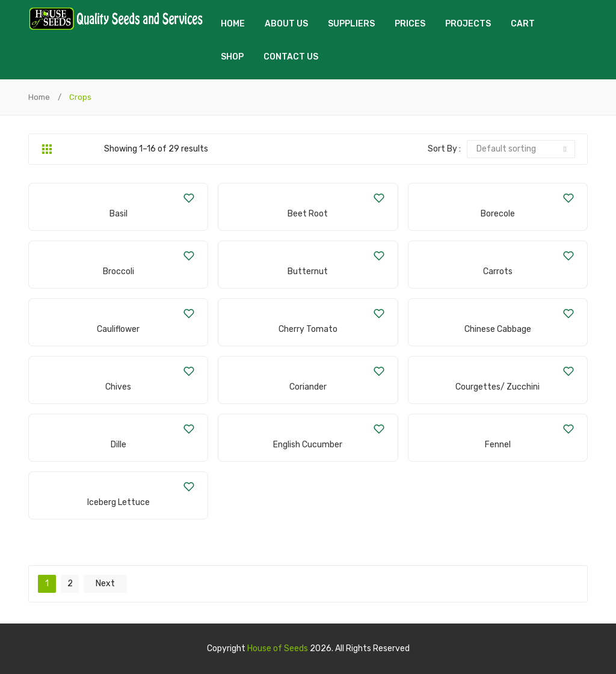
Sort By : (444, 149)
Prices (410, 24)
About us (286, 24)
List (65, 149)
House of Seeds (278, 648)
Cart (523, 24)
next (105, 584)
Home (233, 24)
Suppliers (351, 24)
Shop (232, 57)
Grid (47, 149)
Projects (468, 24)
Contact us (291, 57)
